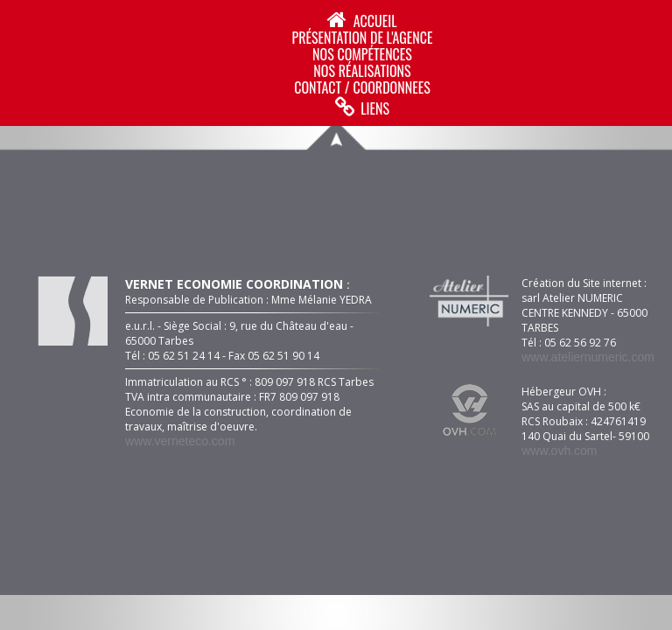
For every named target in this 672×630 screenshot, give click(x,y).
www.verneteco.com (180, 441)
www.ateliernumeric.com (588, 357)
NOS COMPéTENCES (362, 54)
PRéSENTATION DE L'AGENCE (362, 38)
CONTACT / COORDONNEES (362, 87)
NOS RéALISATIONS (362, 71)
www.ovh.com (559, 451)
